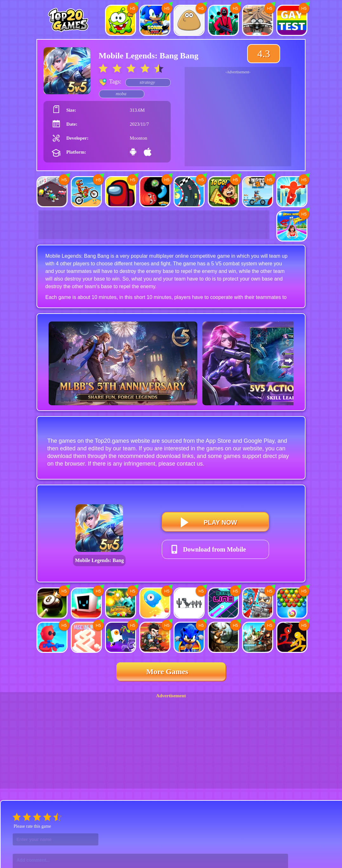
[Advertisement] (238, 122)
